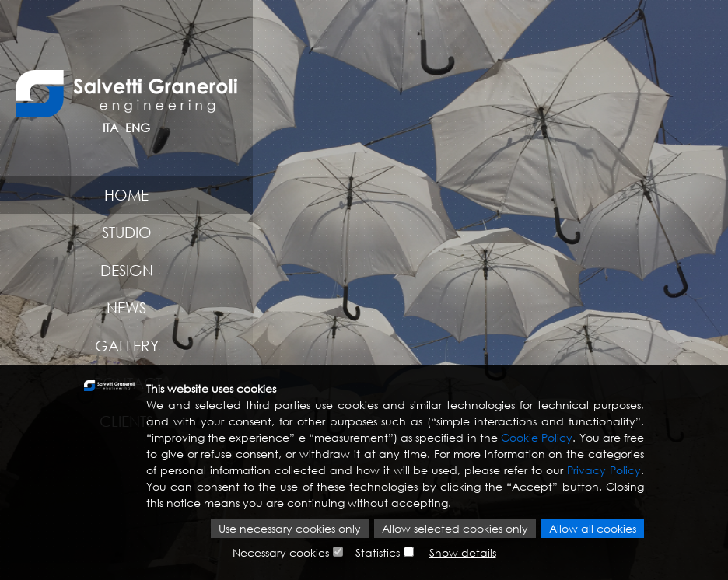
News (126, 307)
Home (126, 195)
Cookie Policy (537, 437)
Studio (127, 232)
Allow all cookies (593, 528)
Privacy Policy (604, 470)
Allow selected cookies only (455, 528)
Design (127, 270)
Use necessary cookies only (290, 528)
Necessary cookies (281, 552)
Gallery (127, 346)
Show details (463, 552)
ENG (138, 128)
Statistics (378, 552)
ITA (110, 128)
